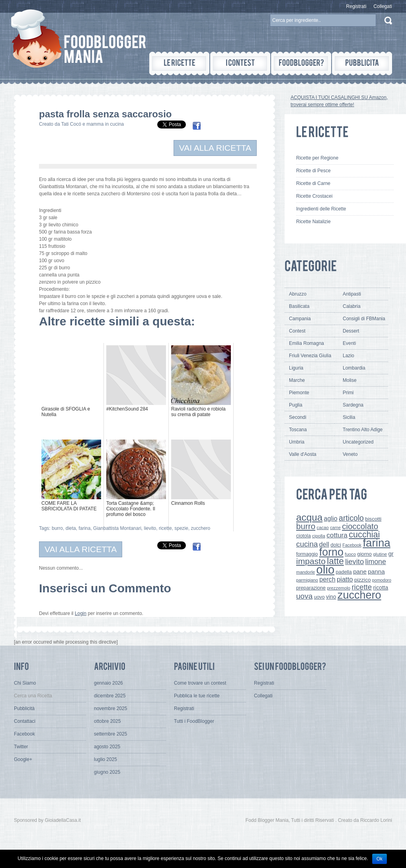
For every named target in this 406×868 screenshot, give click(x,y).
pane (360, 571)
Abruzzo (298, 294)
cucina (307, 544)
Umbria (297, 442)
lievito (150, 528)
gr (391, 554)
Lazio (348, 356)
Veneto (350, 454)
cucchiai (364, 534)
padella (344, 572)
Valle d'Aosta (303, 454)
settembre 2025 (110, 734)
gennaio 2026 (108, 683)
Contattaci (25, 721)
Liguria (296, 368)
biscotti (373, 519)
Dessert (351, 331)
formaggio (307, 554)
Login (81, 613)
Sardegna (353, 405)
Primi (348, 393)
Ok (380, 859)
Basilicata (299, 306)
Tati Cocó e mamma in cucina (93, 124)
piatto (345, 579)
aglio (331, 518)
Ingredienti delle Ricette (321, 209)
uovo (319, 597)
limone (376, 562)
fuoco (350, 554)
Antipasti (352, 294)
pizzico (363, 580)
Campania (300, 319)
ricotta (381, 588)
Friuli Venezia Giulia (310, 356)
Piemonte (299, 393)
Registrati (356, 6)
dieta (71, 528)
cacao (323, 527)
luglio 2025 (105, 759)
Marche (297, 380)
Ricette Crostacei (314, 196)
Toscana (298, 430)
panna (376, 571)
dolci (336, 545)
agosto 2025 (107, 747)
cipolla (319, 536)
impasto (311, 561)
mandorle (305, 572)
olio (326, 569)
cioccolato (360, 526)
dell (324, 544)
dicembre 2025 (110, 696)
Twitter (21, 747)
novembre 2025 (110, 708)
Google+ (23, 759)
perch (327, 579)
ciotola (304, 536)
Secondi (298, 417)
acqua (309, 517)
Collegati (383, 6)
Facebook (352, 545)
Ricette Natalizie (313, 222)
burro (57, 528)
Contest (297, 331)
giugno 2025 (107, 772)
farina (84, 528)
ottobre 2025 (107, 721)
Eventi (349, 343)
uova (304, 596)
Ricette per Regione (317, 158)
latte (335, 561)
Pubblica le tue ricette (197, 696)
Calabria (352, 306)
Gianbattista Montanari (117, 528)
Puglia (296, 405)
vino (331, 597)
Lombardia (354, 368)
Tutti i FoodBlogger (194, 721)
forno (331, 552)
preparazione (311, 588)
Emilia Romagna (306, 343)
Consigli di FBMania (364, 319)
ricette (165, 528)
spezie (181, 528)
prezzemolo (339, 588)
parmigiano (307, 580)
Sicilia (349, 417)
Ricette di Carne (313, 183)
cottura (337, 535)
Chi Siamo (25, 683)
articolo (351, 518)
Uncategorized (358, 442)
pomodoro (382, 580)
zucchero (201, 528)
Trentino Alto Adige (363, 430)
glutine (380, 554)
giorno (364, 554)
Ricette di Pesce (313, 171)
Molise (350, 380)
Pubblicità (24, 708)
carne (335, 527)
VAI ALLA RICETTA (215, 148)
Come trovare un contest (200, 683)
